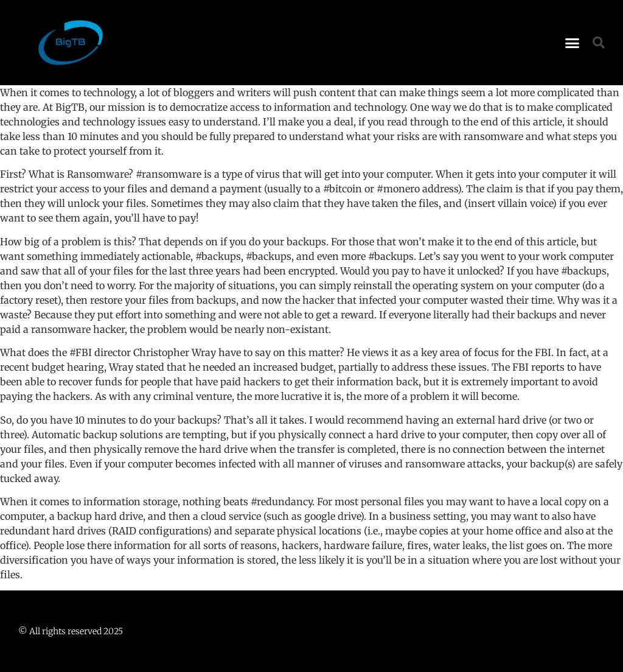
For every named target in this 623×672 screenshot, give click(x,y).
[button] (573, 43)
